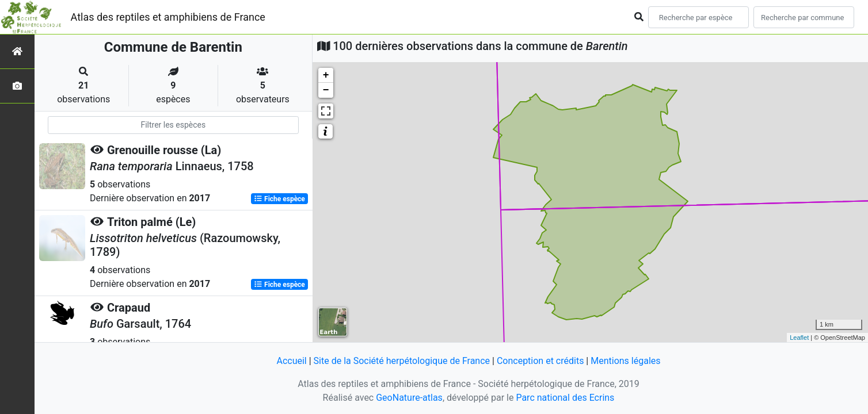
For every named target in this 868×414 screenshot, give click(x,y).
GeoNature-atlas (409, 398)
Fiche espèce (279, 199)
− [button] (326, 90)
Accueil (291, 361)
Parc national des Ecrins (565, 398)
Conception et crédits (540, 361)
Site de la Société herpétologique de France (402, 361)
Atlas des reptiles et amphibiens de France (168, 17)
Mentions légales (625, 361)
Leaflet (799, 338)
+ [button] (326, 75)
